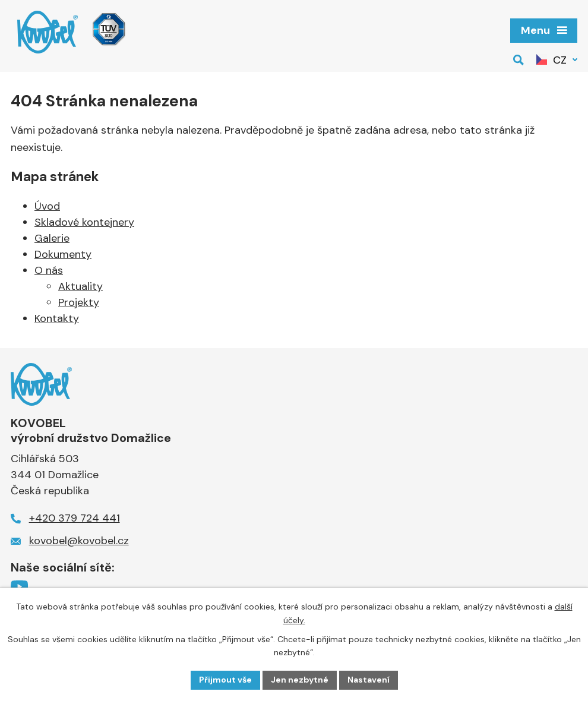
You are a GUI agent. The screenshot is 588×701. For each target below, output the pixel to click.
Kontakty (57, 318)
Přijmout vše (225, 680)
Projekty (79, 302)
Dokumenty (63, 254)
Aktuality (80, 286)
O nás (49, 270)
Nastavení (369, 680)
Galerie (52, 238)
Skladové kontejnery (84, 222)
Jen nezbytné (300, 680)
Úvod (47, 206)
